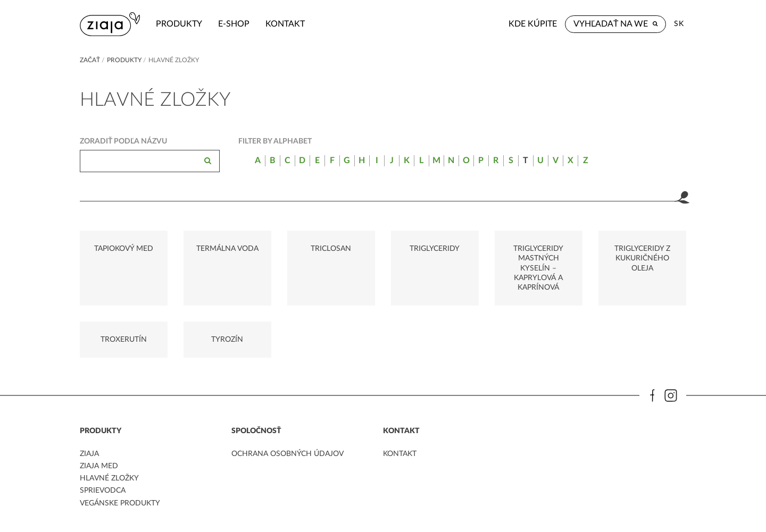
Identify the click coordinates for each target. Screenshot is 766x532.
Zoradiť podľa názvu (123, 141)
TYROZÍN (227, 340)
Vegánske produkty (120, 503)
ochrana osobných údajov (288, 454)
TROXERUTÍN (124, 340)
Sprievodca (103, 491)
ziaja (89, 454)
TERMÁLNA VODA (227, 249)
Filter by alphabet (275, 141)
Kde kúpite (533, 24)
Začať (90, 60)
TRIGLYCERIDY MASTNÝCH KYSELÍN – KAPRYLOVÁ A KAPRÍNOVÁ (538, 268)
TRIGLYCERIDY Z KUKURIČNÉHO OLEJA (642, 258)
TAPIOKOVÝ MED (124, 249)
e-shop (234, 24)
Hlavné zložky (109, 478)
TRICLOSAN (331, 249)
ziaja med (99, 466)
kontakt (285, 24)
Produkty (179, 24)
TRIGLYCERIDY (435, 249)
